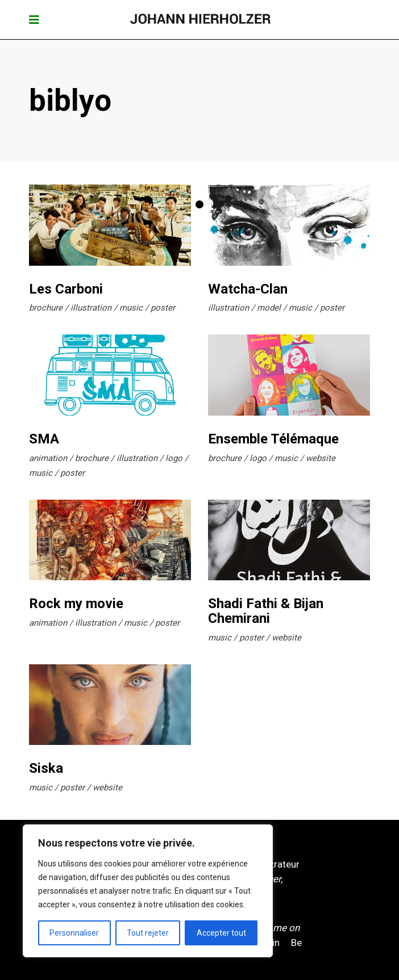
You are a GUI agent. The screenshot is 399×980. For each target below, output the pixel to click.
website (321, 458)
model (269, 308)
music (131, 308)
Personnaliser (74, 933)
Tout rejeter (148, 933)
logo (174, 458)
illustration (91, 308)
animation (48, 458)
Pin (273, 943)
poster (163, 308)
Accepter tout (221, 933)
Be (296, 943)
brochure (46, 308)
